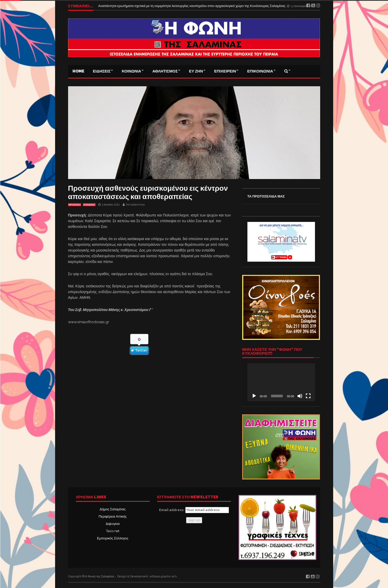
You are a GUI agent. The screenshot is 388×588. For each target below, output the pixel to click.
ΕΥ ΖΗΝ (196, 71)
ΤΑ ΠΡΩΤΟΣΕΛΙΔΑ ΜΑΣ (266, 196)
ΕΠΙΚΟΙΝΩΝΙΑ (260, 71)
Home (78, 71)
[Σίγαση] (300, 396)
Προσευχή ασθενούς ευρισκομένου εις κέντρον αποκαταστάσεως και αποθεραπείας (148, 192)
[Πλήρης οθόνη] (308, 396)
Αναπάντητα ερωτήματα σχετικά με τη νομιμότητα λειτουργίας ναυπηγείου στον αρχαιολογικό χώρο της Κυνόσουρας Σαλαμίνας (192, 6)
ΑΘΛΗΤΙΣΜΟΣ (165, 71)
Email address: (194, 510)
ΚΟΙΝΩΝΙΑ (131, 71)
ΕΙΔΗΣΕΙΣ (102, 71)
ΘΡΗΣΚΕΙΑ (75, 205)
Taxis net (113, 531)
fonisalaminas (135, 205)
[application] (281, 382)
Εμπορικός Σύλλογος (113, 538)
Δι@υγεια (113, 524)
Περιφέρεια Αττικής (113, 516)
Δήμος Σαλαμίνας (113, 509)
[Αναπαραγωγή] (254, 396)
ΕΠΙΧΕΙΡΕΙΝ (225, 71)
